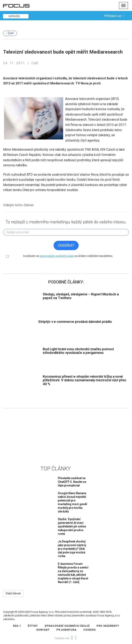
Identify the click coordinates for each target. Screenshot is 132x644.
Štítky (33, 626)
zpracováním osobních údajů (57, 256)
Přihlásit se (115, 16)
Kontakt (43, 630)
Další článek (13, 593)
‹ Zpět (10, 33)
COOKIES (90, 630)
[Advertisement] (66, 434)
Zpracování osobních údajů (67, 626)
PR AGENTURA (67, 630)
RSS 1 (17, 626)
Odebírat (66, 245)
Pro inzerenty (108, 626)
